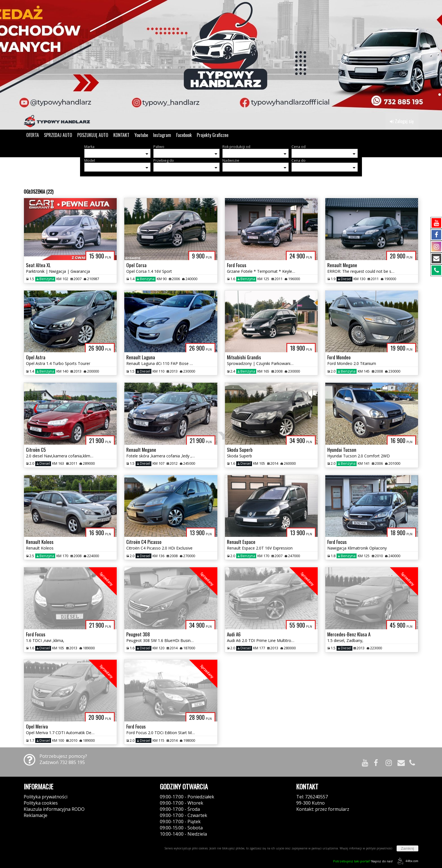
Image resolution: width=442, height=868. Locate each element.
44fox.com (407, 861)
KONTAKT (121, 135)
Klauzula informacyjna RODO (54, 809)
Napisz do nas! (363, 861)
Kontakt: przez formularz (323, 809)
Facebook (184, 135)
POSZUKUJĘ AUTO (93, 135)
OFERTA (33, 135)
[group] (221, 56)
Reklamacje (36, 815)
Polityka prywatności (46, 797)
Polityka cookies (41, 803)
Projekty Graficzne (213, 135)
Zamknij (407, 848)
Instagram (162, 135)
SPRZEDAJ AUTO (58, 135)
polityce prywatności (379, 848)
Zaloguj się (402, 121)
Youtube (141, 135)
